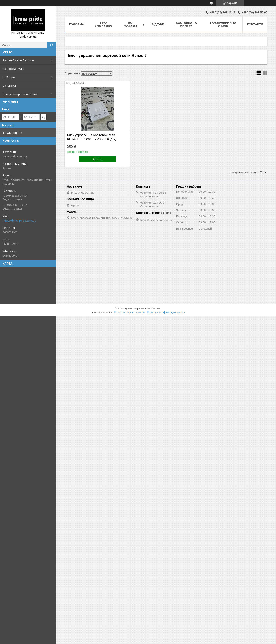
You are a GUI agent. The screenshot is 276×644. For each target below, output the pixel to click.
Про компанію (103, 25)
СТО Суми (9, 77)
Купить (97, 159)
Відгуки (158, 24)
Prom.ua (156, 308)
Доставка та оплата (186, 25)
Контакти (255, 24)
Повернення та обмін (223, 25)
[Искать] (52, 45)
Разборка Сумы (13, 69)
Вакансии (9, 86)
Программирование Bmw (20, 94)
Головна (76, 24)
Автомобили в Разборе (19, 60)
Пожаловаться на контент (129, 312)
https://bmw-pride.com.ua (19, 221)
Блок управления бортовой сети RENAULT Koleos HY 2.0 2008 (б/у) (92, 137)
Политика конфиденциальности (166, 312)
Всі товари (131, 25)
